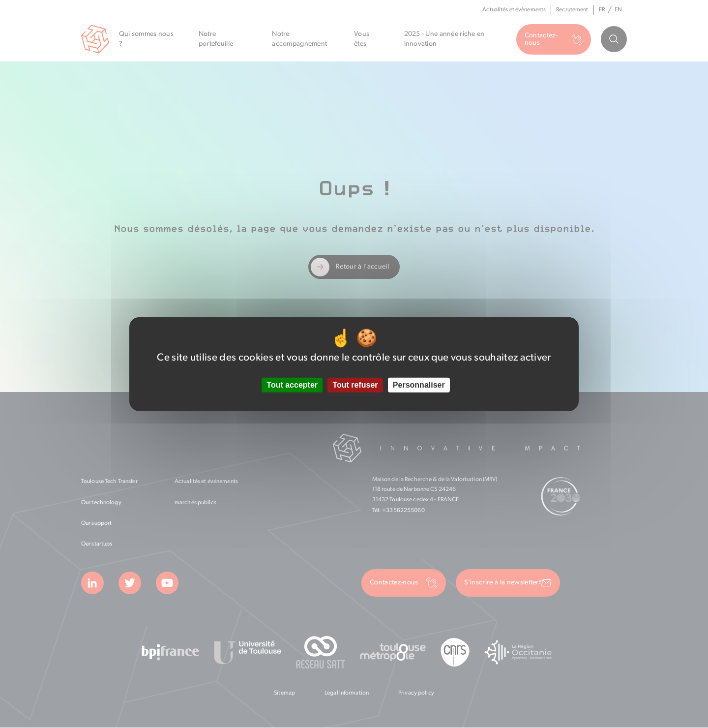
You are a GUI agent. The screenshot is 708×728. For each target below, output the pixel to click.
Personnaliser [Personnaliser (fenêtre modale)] (419, 385)
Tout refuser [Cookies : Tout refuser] (355, 385)
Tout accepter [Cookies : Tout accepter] (292, 385)
